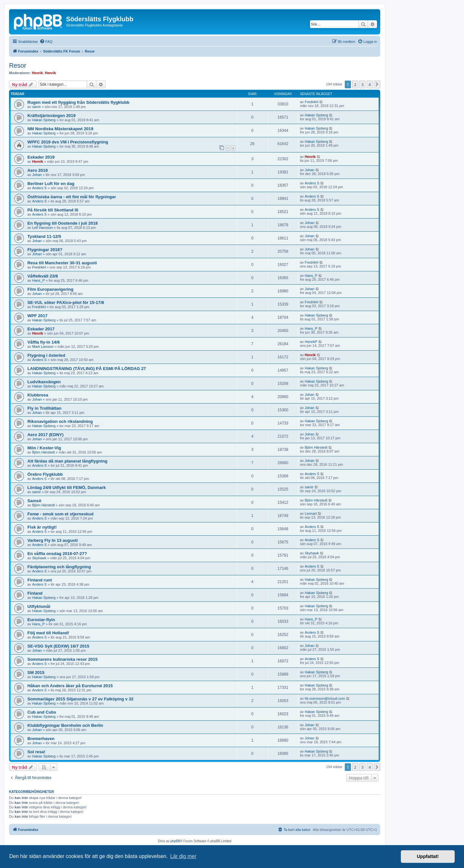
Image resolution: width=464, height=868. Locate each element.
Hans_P (39, 280)
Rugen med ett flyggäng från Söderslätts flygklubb (78, 102)
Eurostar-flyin (41, 620)
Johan (37, 175)
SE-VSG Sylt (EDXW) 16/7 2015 (58, 646)
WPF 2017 (37, 316)
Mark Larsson (43, 346)
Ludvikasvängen (44, 382)
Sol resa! (36, 752)
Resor (18, 65)
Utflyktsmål (39, 606)
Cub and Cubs (42, 712)
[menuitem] (46, 42)
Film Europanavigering (50, 289)
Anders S (39, 188)
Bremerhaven (41, 739)
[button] (377, 84)
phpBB (175, 841)
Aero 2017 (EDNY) (45, 435)
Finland (35, 593)
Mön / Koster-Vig (44, 448)
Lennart (311, 513)
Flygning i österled (46, 355)
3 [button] (362, 84)
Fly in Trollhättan (44, 408)
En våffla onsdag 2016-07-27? (57, 554)
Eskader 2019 (41, 157)
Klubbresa (38, 395)
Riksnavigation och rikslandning (60, 421)
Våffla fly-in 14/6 (43, 342)
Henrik (37, 73)
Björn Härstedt (43, 452)
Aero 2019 (38, 170)
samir (37, 107)
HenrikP (311, 342)
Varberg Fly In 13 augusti (53, 540)
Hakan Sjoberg (44, 120)
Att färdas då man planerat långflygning (67, 461)
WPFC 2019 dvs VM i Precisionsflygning (68, 142)
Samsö (34, 501)
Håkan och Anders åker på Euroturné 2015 (70, 686)
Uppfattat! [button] (428, 856)
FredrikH (312, 102)
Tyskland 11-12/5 (44, 236)
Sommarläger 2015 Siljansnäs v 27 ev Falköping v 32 (80, 699)
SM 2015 (36, 673)
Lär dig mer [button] (183, 856)
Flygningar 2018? (45, 250)
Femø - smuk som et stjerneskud (60, 514)
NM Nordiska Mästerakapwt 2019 (60, 129)
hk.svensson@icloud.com (325, 698)
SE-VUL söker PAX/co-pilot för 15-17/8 (66, 302)
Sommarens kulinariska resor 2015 (63, 659)
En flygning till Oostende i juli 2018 (63, 223)
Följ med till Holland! (48, 633)
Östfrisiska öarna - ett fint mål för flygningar (72, 197)
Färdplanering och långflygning (59, 567)
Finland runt (40, 580)
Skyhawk (39, 558)
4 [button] (370, 84)
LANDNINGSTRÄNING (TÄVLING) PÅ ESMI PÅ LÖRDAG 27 (87, 369)
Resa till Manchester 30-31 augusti (62, 263)
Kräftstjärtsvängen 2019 (52, 116)
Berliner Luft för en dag (51, 184)
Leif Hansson (43, 228)
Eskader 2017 (41, 329)
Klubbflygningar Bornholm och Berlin (65, 725)
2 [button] (355, 84)
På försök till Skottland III (53, 210)
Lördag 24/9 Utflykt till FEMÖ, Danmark (67, 488)
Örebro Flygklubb (45, 474)
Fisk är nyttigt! (42, 527)
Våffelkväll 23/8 (43, 276)
